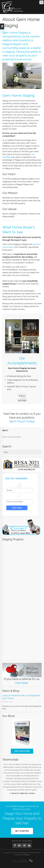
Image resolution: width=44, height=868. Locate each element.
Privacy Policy (27, 841)
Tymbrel (27, 855)
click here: (22, 683)
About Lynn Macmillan (12, 437)
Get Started (22, 831)
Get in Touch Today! (22, 421)
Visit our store (22, 751)
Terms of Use (16, 841)
